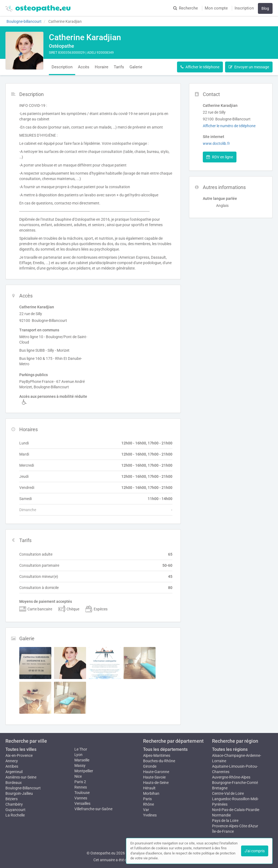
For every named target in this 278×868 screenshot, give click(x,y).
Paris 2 (80, 782)
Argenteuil (14, 772)
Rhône (149, 804)
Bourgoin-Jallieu (19, 793)
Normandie (221, 815)
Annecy (12, 761)
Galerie (136, 67)
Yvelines (150, 815)
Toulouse (82, 793)
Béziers (12, 799)
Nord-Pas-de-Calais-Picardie (236, 810)
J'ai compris (255, 851)
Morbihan (151, 793)
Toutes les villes (21, 749)
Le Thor (81, 749)
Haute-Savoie (154, 777)
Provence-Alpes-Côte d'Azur (235, 826)
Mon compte (216, 8)
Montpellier (84, 771)
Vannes (81, 798)
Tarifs (119, 67)
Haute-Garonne (156, 772)
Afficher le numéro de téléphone (229, 126)
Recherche (186, 8)
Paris (147, 799)
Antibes (12, 766)
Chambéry (14, 804)
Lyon (78, 755)
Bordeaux (14, 783)
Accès (84, 67)
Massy (80, 765)
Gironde (150, 766)
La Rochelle (15, 815)
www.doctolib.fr (216, 143)
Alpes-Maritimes (157, 755)
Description (62, 67)
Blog (265, 8)
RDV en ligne (220, 157)
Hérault (149, 788)
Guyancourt (15, 810)
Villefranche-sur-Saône (93, 809)
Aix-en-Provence (19, 755)
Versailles (82, 803)
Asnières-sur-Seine (21, 777)
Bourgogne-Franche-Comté (235, 783)
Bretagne (220, 788)
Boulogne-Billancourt (23, 788)
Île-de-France (223, 831)
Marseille (82, 760)
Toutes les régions (230, 749)
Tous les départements (165, 749)
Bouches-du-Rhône (159, 761)
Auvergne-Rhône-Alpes (231, 777)
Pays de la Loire (225, 821)
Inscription (244, 8)
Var (146, 810)
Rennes (81, 787)
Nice (78, 776)
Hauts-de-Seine (156, 783)
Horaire (102, 67)
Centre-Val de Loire (228, 793)
